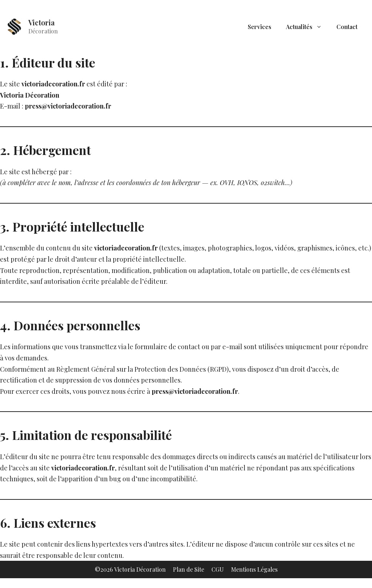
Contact (347, 27)
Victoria (42, 22)
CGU (218, 569)
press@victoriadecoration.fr (68, 106)
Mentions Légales (254, 569)
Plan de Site (189, 569)
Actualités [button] (308, 27)
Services (260, 27)
